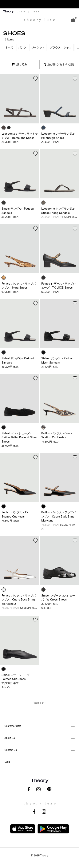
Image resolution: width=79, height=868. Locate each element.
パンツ (22, 47)
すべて (9, 47)
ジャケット (38, 47)
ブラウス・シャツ (61, 47)
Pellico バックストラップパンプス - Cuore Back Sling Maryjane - (58, 517)
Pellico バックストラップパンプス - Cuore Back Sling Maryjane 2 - (19, 600)
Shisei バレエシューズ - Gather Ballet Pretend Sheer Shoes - (19, 438)
